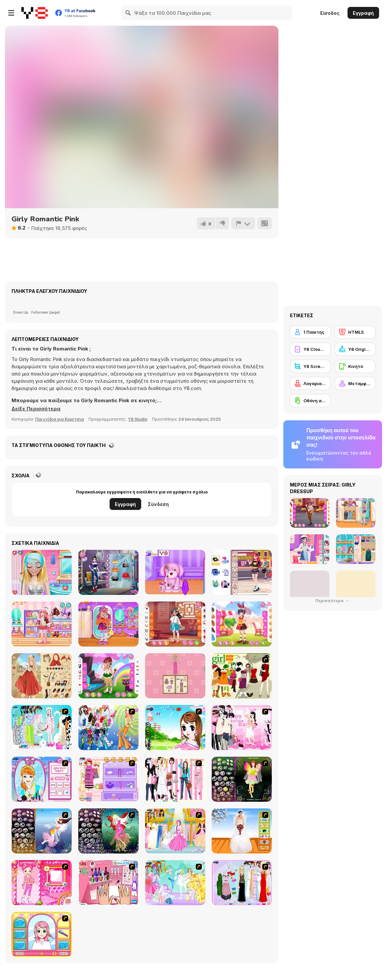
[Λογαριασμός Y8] (310, 383)
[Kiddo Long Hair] (175, 624)
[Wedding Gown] (242, 831)
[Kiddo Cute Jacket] (42, 624)
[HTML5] (355, 332)
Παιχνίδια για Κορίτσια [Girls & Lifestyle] (60, 419)
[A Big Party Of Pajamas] (42, 728)
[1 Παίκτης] (310, 332)
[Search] (128, 13)
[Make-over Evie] (42, 779)
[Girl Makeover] (108, 779)
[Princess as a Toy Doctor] (175, 572)
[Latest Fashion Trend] (108, 728)
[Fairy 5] (242, 779)
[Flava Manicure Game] (108, 883)
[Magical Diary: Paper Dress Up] (175, 676)
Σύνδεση (158, 504)
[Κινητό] (355, 366)
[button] (36, 409)
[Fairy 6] (108, 831)
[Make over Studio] (42, 934)
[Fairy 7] (42, 831)
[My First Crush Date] (42, 572)
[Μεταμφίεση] (355, 383)
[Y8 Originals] (355, 349)
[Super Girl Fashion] (242, 676)
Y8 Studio (138, 419)
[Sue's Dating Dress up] (42, 883)
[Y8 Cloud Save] (310, 349)
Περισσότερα (333, 601)
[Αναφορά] (243, 223)
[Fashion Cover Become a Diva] (108, 572)
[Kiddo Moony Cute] (108, 676)
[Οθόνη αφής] (310, 401)
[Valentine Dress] (242, 728)
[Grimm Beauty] (42, 676)
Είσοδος (330, 13)
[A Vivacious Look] (175, 728)
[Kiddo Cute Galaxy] (108, 624)
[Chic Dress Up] (175, 779)
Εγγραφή (363, 13)
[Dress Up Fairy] (175, 883)
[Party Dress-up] (242, 883)
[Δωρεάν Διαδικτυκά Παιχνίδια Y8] (35, 13)
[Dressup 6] (175, 831)
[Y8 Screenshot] (310, 366)
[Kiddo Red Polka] (242, 624)
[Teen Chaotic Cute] (242, 572)
